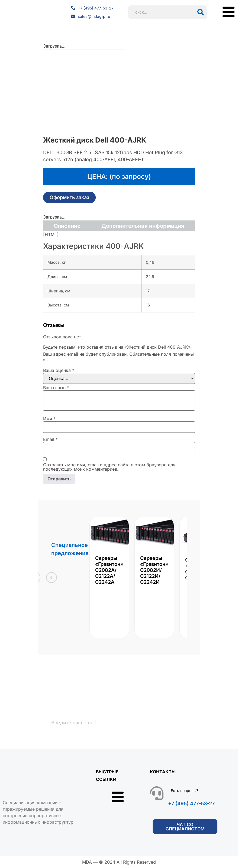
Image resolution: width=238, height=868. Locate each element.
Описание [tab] (67, 226)
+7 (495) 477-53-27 (191, 803)
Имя (49, 419)
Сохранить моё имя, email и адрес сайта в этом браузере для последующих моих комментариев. (109, 467)
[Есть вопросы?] (157, 793)
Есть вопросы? (184, 791)
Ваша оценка (59, 370)
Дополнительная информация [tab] (143, 226)
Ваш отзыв (56, 388)
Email (50, 439)
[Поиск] (201, 12)
